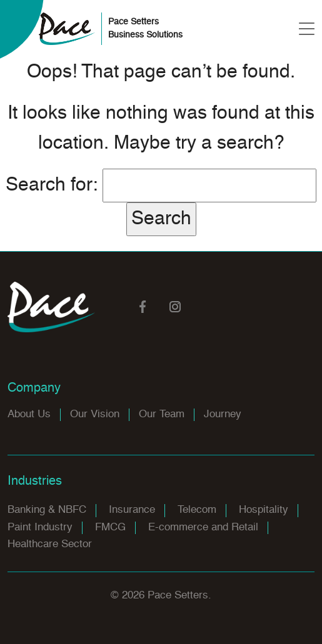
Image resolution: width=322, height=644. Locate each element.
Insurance (132, 510)
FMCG (110, 528)
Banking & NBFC (47, 510)
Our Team (162, 414)
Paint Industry (40, 528)
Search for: (52, 186)
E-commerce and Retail (203, 528)
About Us (29, 414)
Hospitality (264, 510)
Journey (223, 414)
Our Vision (95, 414)
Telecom (197, 510)
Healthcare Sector (50, 544)
